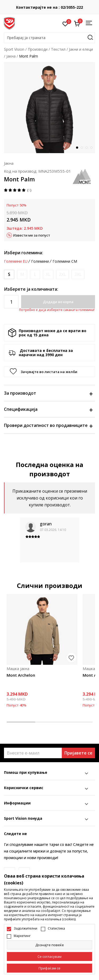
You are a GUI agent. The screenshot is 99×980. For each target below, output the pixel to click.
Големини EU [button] (16, 261)
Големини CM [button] (65, 261)
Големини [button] (40, 261)
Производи (38, 49)
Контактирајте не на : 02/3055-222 (49, 7)
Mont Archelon (21, 675)
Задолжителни (25, 929)
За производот (48, 393)
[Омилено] (65, 23)
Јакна (11, 56)
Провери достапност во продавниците (48, 425)
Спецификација (48, 409)
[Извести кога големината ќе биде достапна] (22, 274)
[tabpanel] (49, 108)
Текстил (58, 49)
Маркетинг (22, 936)
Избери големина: (23, 253)
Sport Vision (14, 49)
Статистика (56, 929)
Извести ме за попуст (32, 235)
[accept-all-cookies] (49, 968)
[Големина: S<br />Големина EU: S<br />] (9, 274)
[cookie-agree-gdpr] (49, 957)
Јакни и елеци (81, 49)
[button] (49, 38)
